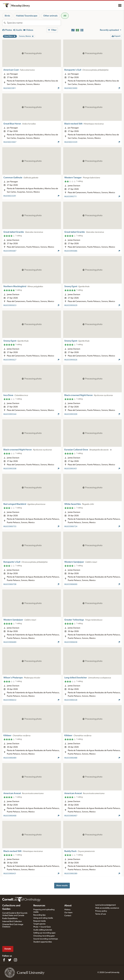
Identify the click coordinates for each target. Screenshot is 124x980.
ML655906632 (10, 700)
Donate (8, 949)
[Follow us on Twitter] (10, 960)
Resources (39, 906)
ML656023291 (10, 196)
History (67, 910)
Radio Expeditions (10, 918)
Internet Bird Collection (12, 921)
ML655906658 (71, 642)
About (68, 906)
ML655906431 (10, 874)
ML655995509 (71, 414)
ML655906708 (10, 584)
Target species (39, 924)
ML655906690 (71, 584)
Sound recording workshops (46, 939)
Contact (68, 916)
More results (62, 886)
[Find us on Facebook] (4, 960)
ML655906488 (71, 758)
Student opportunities (43, 942)
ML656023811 (10, 88)
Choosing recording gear (44, 936)
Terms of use (101, 914)
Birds (7, 16)
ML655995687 (10, 251)
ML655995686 (71, 251)
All (65, 16)
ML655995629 (71, 305)
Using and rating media (43, 918)
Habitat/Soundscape (27, 16)
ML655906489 (10, 758)
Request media (40, 921)
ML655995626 (71, 360)
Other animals (50, 16)
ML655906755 (10, 526)
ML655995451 (71, 469)
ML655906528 (71, 700)
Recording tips (39, 915)
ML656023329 (71, 142)
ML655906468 (10, 816)
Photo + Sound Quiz (42, 927)
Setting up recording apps (44, 933)
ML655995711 (71, 197)
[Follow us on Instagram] (15, 960)
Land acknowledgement (105, 905)
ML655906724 (71, 526)
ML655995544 (10, 414)
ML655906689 (10, 642)
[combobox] (34, 23)
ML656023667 (10, 142)
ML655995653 (10, 305)
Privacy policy (101, 911)
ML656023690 (71, 88)
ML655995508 (10, 469)
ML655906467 (71, 816)
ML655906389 (71, 874)
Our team (68, 913)
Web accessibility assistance (107, 908)
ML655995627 (10, 360)
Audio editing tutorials (43, 930)
